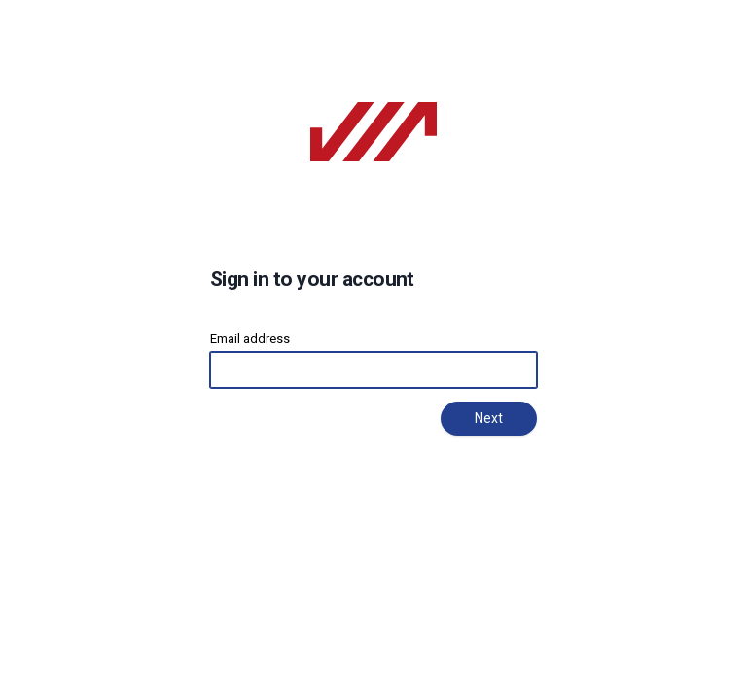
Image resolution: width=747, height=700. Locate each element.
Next (489, 418)
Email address (250, 339)
